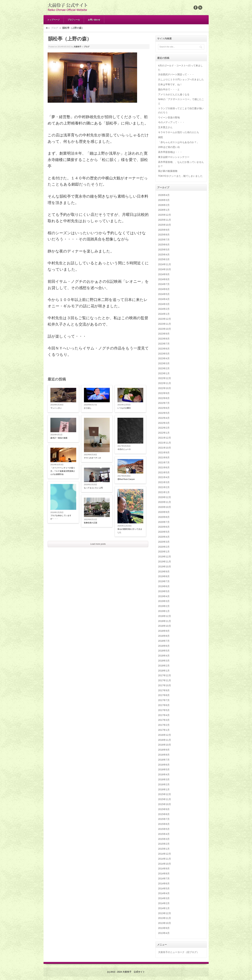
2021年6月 (164, 467)
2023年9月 (164, 334)
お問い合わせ (94, 20)
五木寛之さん (165, 127)
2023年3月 (164, 363)
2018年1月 (164, 671)
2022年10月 (165, 388)
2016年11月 (165, 740)
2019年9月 (164, 572)
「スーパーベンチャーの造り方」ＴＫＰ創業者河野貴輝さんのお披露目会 (63, 471)
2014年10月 (165, 864)
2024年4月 (164, 299)
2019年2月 (164, 606)
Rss (200, 8)
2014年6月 (164, 884)
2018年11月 (165, 621)
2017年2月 (164, 725)
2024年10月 (165, 269)
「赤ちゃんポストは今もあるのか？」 (179, 142)
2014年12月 (165, 854)
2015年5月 (164, 829)
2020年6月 (164, 527)
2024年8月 (164, 279)
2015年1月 (164, 849)
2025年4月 (164, 255)
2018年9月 (164, 631)
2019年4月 (164, 596)
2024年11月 (165, 264)
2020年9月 (164, 512)
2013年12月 (165, 913)
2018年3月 (164, 661)
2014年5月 (164, 889)
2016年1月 (164, 789)
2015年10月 (165, 804)
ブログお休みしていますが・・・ (61, 517)
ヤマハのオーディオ (92, 458)
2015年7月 (164, 819)
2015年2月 (164, 844)
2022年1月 (164, 433)
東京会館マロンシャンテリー (174, 157)
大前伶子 (77, 47)
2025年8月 (164, 235)
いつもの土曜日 (124, 408)
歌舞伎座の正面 (91, 523)
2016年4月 (164, 774)
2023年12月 (165, 319)
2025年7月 (164, 240)
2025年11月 (165, 220)
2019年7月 (164, 581)
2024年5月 (164, 294)
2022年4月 (164, 418)
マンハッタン (56, 408)
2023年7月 (164, 344)
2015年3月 (164, 839)
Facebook (196, 8)
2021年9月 (164, 453)
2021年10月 (165, 448)
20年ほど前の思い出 (169, 147)
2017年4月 (164, 715)
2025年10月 (165, 225)
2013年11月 (165, 918)
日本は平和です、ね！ (170, 84)
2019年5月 (164, 591)
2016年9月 (164, 750)
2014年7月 (164, 879)
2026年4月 (164, 195)
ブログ (55, 28)
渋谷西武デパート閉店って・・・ (176, 74)
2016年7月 (164, 760)
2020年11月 (165, 502)
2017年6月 (164, 705)
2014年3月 (164, 898)
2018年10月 (165, 626)
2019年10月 (165, 567)
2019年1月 (164, 611)
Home (47, 28)
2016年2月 (164, 784)
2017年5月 (164, 710)
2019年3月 (164, 601)
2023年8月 (164, 339)
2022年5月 (164, 413)
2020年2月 (164, 547)
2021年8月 (164, 457)
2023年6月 (164, 349)
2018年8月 (164, 636)
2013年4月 (164, 933)
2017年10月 (165, 685)
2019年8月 (164, 576)
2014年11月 (165, 859)
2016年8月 (164, 755)
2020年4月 (164, 537)
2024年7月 (164, 284)
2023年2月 (164, 368)
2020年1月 (164, 552)
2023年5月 (164, 354)
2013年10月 (165, 923)
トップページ (53, 20)
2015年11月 (165, 799)
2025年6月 (164, 245)
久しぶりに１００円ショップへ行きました (181, 79)
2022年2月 (164, 428)
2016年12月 (165, 735)
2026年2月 (164, 205)
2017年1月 (164, 730)
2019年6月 (164, 586)
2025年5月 (164, 250)
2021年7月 (164, 462)
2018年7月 (164, 641)
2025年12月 (165, 215)
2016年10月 (165, 745)
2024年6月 (164, 289)
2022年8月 (164, 398)
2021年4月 (164, 477)
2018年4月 (164, 656)
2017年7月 (164, 700)
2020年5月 (164, 532)
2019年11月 (165, 562)
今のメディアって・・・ (171, 122)
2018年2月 (164, 666)
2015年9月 (164, 809)
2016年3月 (164, 779)
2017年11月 (165, 680)
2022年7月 (164, 403)
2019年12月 (165, 557)
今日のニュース (124, 449)
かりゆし (88, 408)
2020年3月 (164, 542)
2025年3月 (164, 259)
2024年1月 (164, 314)
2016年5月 (164, 769)
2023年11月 (165, 324)
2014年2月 (164, 903)
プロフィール (74, 20)
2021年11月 (165, 443)
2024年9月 (164, 274)
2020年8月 (164, 517)
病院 (160, 137)
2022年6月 (164, 408)
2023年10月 (165, 329)
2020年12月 (165, 497)
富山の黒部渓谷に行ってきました (130, 531)
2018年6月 (164, 646)
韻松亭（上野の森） (70, 39)
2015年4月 (164, 834)
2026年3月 (164, 200)
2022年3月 (164, 423)
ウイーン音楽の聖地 (169, 117)
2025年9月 (164, 230)
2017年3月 (164, 720)
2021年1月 (164, 492)
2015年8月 (164, 814)
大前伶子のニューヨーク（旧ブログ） (179, 952)
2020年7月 (164, 522)
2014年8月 (164, 874)
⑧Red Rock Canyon (126, 479)
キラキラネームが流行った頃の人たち (179, 132)
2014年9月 (164, 869)
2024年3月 (164, 304)
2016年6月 (164, 765)
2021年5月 (164, 472)
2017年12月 (165, 675)
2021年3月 (164, 482)
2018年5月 (164, 651)
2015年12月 (165, 794)
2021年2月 (164, 487)
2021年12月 (165, 438)
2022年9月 (164, 393)
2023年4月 (164, 358)
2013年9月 (164, 928)
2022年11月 (165, 383)
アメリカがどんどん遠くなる (174, 94)
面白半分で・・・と (169, 89)
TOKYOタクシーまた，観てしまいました (180, 176)
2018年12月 (165, 616)
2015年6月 (164, 824)
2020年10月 (165, 507)
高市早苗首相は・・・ (170, 152)
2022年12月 (165, 378)
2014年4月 (164, 893)
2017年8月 (164, 695)
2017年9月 (164, 690)
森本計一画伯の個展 (59, 438)
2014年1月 (164, 908)
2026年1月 (164, 210)
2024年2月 (164, 309)
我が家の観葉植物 (168, 171)
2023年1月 (164, 373)
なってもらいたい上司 (93, 488)
